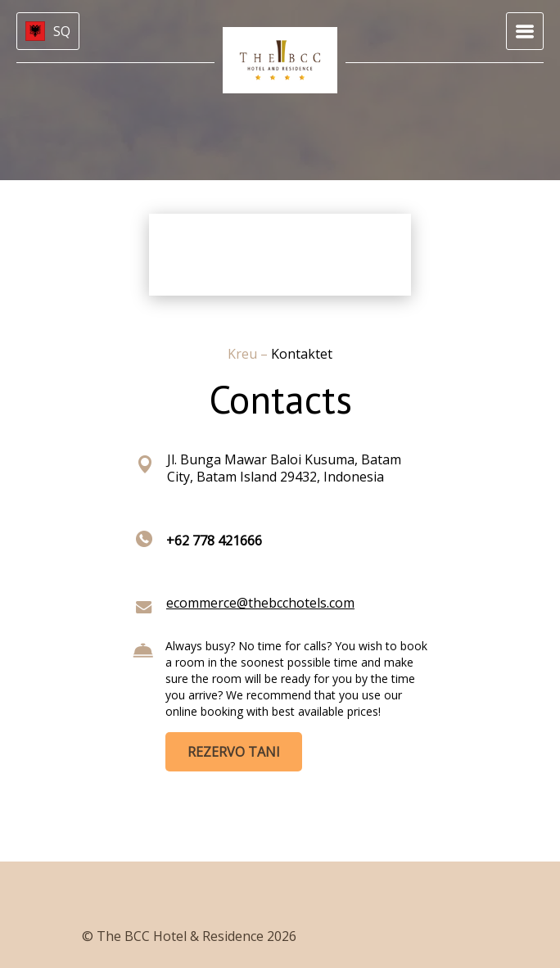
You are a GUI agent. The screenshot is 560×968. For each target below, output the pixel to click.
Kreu (244, 354)
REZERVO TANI (234, 752)
